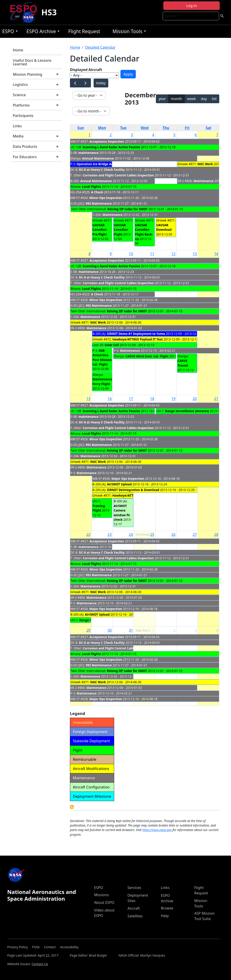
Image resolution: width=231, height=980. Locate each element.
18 (152, 399)
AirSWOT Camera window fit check (122, 513)
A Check (97, 192)
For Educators (36, 158)
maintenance (89, 153)
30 (110, 630)
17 (131, 399)
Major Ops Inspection (128, 479)
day (204, 99)
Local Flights (91, 186)
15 (88, 399)
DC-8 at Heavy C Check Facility (102, 170)
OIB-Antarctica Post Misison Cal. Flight (102, 357)
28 (216, 535)
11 (152, 254)
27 (195, 535)
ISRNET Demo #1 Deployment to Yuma (136, 334)
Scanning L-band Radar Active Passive (111, 147)
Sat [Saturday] (208, 128)
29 (88, 630)
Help (165, 916)
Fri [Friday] (187, 128)
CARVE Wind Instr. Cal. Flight (147, 356)
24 (131, 535)
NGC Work (205, 164)
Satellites (135, 916)
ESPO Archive (42, 32)
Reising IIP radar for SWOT (127, 209)
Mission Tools (128, 32)
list (214, 99)
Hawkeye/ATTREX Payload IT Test (137, 339)
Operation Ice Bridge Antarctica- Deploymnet (111, 164)
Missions (101, 895)
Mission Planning (36, 75)
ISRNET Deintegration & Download (133, 490)
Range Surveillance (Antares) (187, 411)
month (176, 99)
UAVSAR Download (164, 227)
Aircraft (134, 908)
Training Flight (99, 508)
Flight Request (84, 31)
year (162, 99)
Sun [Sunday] (81, 128)
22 (88, 535)
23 (110, 535)
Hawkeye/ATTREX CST (129, 495)
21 (216, 399)
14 (216, 254)
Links (17, 126)
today (101, 83)
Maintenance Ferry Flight (103, 381)
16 (110, 399)
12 (173, 254)
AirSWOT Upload (119, 484)
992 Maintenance (99, 203)
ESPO (9, 32)
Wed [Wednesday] (145, 128)
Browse (167, 908)
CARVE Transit (183, 363)
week (191, 99)
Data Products (36, 148)
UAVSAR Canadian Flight (121, 230)
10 (131, 254)
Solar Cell (112, 345)
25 (152, 535)
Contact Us (40, 964)
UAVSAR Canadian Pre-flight (100, 230)
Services (134, 888)
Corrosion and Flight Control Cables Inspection (118, 175)
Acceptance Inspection (107, 141)
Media (36, 137)
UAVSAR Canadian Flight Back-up (144, 232)
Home (18, 50)
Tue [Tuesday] (123, 128)
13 (195, 254)
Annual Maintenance (98, 158)
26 (173, 535)
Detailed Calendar (100, 47)
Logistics (36, 86)
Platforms (36, 106)
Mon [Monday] (102, 128)
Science (36, 96)
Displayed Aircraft (86, 70)
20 (195, 399)
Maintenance (112, 215)
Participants (23, 116)
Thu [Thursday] (166, 128)
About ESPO (104, 902)
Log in (192, 6)
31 (131, 630)
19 (173, 399)
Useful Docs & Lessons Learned (32, 62)
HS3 (49, 12)
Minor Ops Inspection (106, 198)
